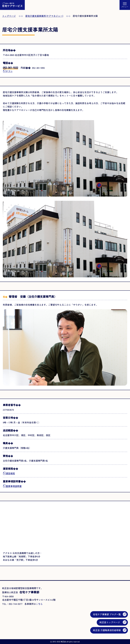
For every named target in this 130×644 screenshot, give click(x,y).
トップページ (9, 16)
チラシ (9, 71)
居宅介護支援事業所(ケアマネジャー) (44, 16)
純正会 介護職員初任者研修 (107, 630)
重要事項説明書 (14, 486)
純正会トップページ (110, 622)
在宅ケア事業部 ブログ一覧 (107, 614)
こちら (39, 604)
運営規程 (10, 473)
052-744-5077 (16, 604)
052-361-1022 (10, 68)
